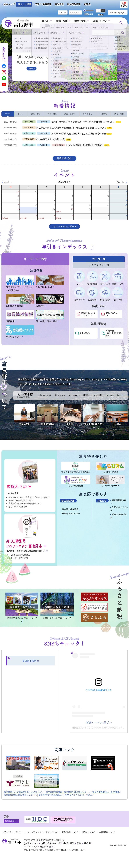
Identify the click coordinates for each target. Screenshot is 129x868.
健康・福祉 (57, 21)
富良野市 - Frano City (19, 23)
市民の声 (46, 847)
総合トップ (9, 4)
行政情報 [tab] (103, 114)
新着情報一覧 (64, 158)
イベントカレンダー (64, 226)
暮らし (41, 21)
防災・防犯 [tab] (119, 114)
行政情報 (75, 26)
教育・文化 (74, 21)
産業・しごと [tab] (70, 114)
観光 (109, 21)
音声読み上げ (75, 13)
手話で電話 (69, 843)
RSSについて (89, 832)
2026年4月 (65, 182)
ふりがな (63, 13)
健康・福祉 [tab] (36, 114)
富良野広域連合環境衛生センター (20, 795)
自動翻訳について (107, 832)
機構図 (87, 843)
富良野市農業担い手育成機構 (107, 792)
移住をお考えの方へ (71, 513)
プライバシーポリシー (13, 832)
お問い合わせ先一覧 (51, 843)
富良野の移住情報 (71, 509)
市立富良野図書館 (54, 792)
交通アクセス (32, 843)
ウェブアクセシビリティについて (42, 832)
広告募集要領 (11, 821)
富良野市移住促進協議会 (51, 795)
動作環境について (70, 832)
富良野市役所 (31, 661)
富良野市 (12, 841)
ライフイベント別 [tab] (99, 265)
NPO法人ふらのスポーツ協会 (80, 795)
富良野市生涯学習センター (77, 792)
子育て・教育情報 (43, 4)
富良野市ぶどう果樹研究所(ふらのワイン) (24, 792)
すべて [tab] (8, 114)
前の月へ (8, 182)
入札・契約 (85, 333)
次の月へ (121, 182)
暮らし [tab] (21, 114)
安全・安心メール (113, 314)
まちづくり (58, 26)
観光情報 (58, 5)
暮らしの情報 (25, 4)
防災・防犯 (92, 26)
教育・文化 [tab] (52, 114)
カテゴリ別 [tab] (99, 259)
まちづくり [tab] (88, 114)
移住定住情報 (73, 5)
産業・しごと (93, 21)
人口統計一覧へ (114, 395)
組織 (79, 843)
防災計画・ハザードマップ (88, 314)
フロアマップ (31, 847)
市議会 (87, 4)
